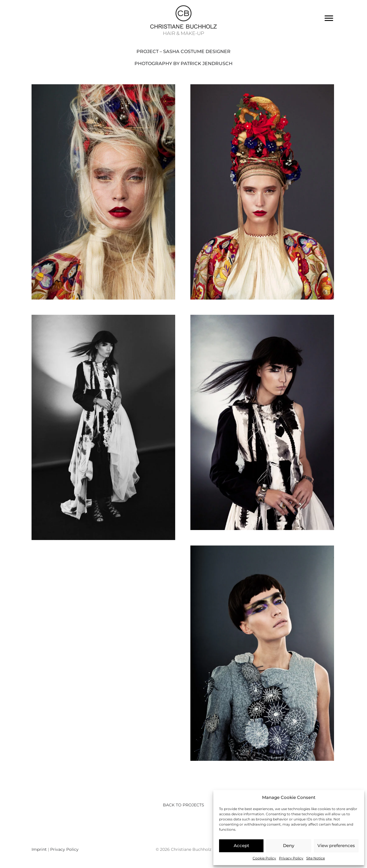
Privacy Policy (291, 858)
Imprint (39, 849)
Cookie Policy (264, 858)
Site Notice (316, 858)
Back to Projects (183, 805)
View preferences (336, 845)
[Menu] (329, 18)
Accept (241, 845)
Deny (289, 845)
